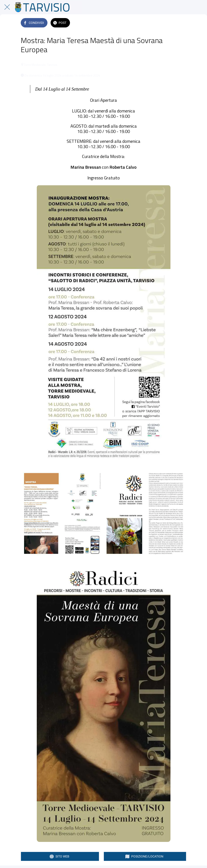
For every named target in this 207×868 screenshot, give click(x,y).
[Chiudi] (7, 7)
